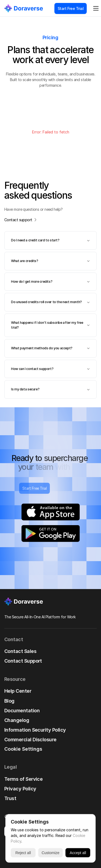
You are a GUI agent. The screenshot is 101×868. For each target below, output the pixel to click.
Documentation (22, 711)
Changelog (17, 720)
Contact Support (23, 661)
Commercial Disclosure (30, 740)
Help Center (18, 691)
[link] (24, 8)
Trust (10, 798)
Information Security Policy (35, 730)
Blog (9, 701)
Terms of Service (23, 779)
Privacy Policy (20, 789)
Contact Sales (20, 651)
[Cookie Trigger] (23, 749)
